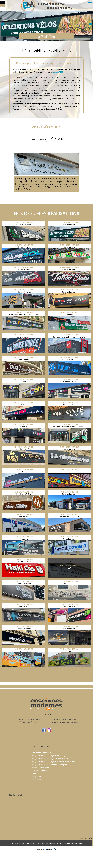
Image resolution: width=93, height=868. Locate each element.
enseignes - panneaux (42, 753)
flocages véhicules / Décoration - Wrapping (49, 765)
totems (35, 774)
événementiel (37, 780)
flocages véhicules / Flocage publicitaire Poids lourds (53, 762)
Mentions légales (48, 843)
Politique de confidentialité (65, 843)
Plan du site (79, 843)
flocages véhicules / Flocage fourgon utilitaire (50, 759)
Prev (2, 24)
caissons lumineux (39, 771)
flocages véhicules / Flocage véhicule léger (49, 756)
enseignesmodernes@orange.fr (65, 722)
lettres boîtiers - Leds (40, 768)
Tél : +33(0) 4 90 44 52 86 (65, 719)
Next (91, 24)
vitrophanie (36, 777)
